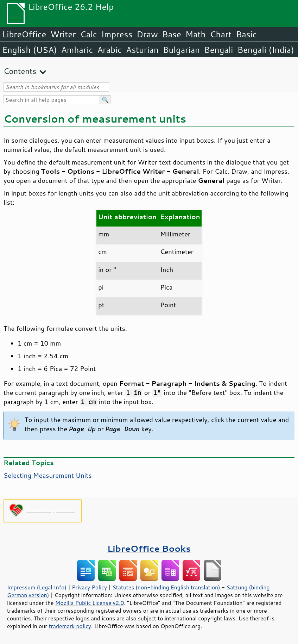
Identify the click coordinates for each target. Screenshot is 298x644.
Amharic (77, 50)
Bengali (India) (266, 50)
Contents (20, 71)
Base (172, 34)
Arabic (109, 50)
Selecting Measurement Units (48, 475)
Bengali (218, 50)
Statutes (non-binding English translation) (166, 587)
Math (196, 34)
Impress (117, 34)
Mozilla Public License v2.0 (90, 603)
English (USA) (30, 50)
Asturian (142, 50)
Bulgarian (181, 50)
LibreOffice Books (149, 548)
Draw (147, 34)
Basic (246, 34)
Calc (89, 34)
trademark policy (70, 626)
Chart (221, 34)
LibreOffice (24, 34)
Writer (63, 34)
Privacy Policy (89, 587)
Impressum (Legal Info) (37, 587)
